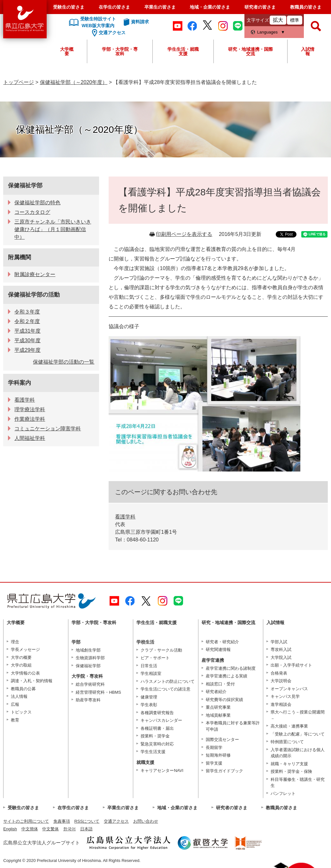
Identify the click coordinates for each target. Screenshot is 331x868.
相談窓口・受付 (220, 684)
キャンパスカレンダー (161, 720)
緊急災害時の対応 (157, 744)
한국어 (69, 829)
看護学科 (125, 517)
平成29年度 (27, 350)
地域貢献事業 (218, 715)
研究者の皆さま (260, 7)
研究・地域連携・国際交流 (250, 51)
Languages (267, 32)
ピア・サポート (155, 658)
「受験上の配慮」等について (298, 734)
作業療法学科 (30, 419)
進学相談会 (281, 704)
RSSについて (87, 821)
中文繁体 (50, 829)
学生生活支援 (153, 752)
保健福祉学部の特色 (37, 203)
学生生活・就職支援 (183, 51)
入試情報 (308, 51)
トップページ (19, 82)
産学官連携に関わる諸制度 (231, 668)
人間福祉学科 (30, 438)
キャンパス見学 (285, 696)
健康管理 (149, 697)
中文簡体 (30, 829)
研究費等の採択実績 (224, 700)
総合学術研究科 (90, 684)
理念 (15, 642)
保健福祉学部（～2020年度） (74, 82)
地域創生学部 (88, 650)
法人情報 (19, 696)
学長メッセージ (25, 649)
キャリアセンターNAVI (162, 770)
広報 (15, 704)
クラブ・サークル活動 (161, 650)
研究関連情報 (218, 649)
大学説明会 (281, 681)
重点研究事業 (218, 707)
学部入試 (279, 642)
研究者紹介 (216, 692)
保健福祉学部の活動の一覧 (64, 362)
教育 (15, 720)
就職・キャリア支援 (289, 764)
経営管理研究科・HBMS (98, 692)
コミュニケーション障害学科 (48, 429)
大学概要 (67, 51)
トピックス (21, 712)
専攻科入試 (281, 649)
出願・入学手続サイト (291, 665)
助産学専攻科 (88, 700)
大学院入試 (281, 657)
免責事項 (62, 821)
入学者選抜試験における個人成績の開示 (298, 753)
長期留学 (214, 747)
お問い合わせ (146, 821)
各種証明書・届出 (157, 728)
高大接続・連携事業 (289, 726)
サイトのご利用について (26, 821)
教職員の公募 (23, 689)
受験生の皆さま (69, 7)
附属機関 (19, 257)
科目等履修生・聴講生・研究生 (298, 783)
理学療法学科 (30, 409)
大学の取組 (21, 665)
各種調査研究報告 (157, 713)
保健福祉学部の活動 (34, 295)
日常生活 (149, 666)
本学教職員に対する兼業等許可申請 (233, 726)
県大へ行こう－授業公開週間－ (298, 715)
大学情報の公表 (25, 673)
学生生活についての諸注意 (166, 689)
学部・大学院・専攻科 (120, 51)
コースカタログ (32, 212)
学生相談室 (151, 673)
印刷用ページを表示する (184, 234)
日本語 (86, 829)
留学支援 (214, 763)
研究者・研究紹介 (222, 642)
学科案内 (19, 383)
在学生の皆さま (114, 7)
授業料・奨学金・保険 (291, 771)
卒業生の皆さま (160, 7)
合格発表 (279, 673)
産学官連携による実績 (227, 676)
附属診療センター (35, 274)
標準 (295, 20)
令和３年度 (27, 312)
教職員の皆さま (306, 7)
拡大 (278, 20)
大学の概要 (21, 657)
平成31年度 (27, 331)
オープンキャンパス (289, 689)
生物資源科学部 (90, 658)
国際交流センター (222, 740)
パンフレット (283, 793)
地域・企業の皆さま (210, 7)
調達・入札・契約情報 (32, 681)
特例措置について (287, 742)
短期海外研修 (218, 755)
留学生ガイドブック (224, 771)
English (10, 829)
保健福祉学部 (25, 185)
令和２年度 (27, 321)
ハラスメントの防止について (168, 681)
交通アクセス (116, 821)
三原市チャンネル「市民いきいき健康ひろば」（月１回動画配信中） (53, 229)
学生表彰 (149, 705)
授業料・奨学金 (155, 736)
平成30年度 (27, 340)
